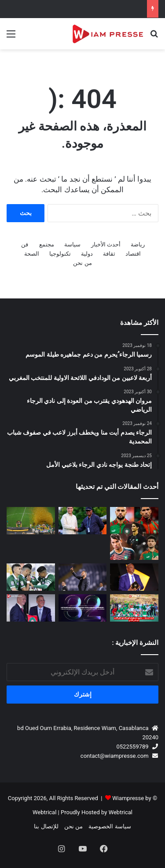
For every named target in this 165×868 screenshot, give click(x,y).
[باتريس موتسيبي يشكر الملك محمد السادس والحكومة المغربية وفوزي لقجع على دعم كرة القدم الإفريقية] (134, 577)
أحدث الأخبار (106, 244)
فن (25, 244)
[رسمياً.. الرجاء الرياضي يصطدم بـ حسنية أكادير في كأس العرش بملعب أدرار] (31, 577)
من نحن (82, 263)
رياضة (138, 244)
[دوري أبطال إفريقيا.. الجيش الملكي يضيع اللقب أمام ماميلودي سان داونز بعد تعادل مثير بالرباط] (31, 521)
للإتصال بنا (46, 826)
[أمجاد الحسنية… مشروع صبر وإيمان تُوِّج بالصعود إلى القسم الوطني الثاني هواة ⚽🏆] (134, 608)
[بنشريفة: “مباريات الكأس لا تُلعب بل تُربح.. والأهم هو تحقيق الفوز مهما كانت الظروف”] (83, 577)
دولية (87, 254)
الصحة (32, 254)
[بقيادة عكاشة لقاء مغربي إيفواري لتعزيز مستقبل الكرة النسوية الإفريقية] (83, 521)
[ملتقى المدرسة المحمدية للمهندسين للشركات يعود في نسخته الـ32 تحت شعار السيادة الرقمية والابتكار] (83, 608)
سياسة (72, 244)
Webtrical (121, 812)
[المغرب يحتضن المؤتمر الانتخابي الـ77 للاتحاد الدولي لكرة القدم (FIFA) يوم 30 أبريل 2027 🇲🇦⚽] (31, 608)
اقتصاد (133, 254)
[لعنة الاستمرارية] (134, 533)
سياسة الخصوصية (110, 826)
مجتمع (47, 244)
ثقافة (109, 254)
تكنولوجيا (60, 254)
